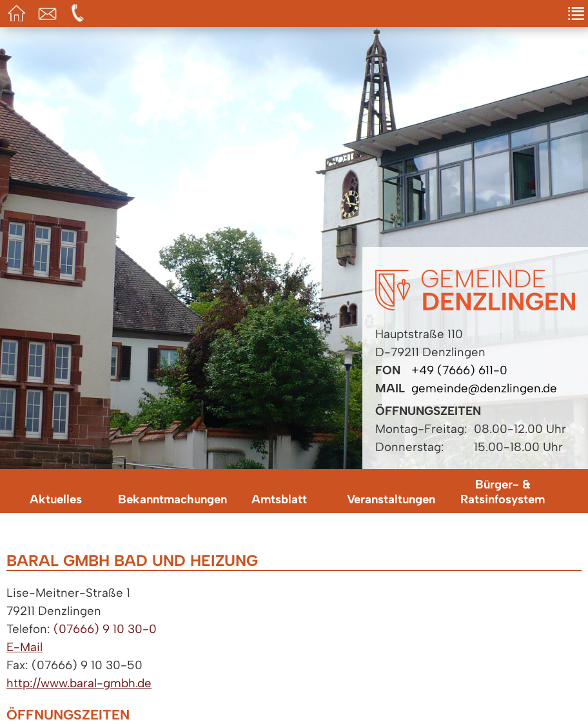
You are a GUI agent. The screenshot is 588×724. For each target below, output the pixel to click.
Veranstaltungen (391, 499)
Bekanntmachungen (171, 499)
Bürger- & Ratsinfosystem (503, 492)
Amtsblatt (279, 499)
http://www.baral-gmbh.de (79, 683)
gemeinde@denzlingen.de (484, 388)
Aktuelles (56, 499)
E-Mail (24, 647)
